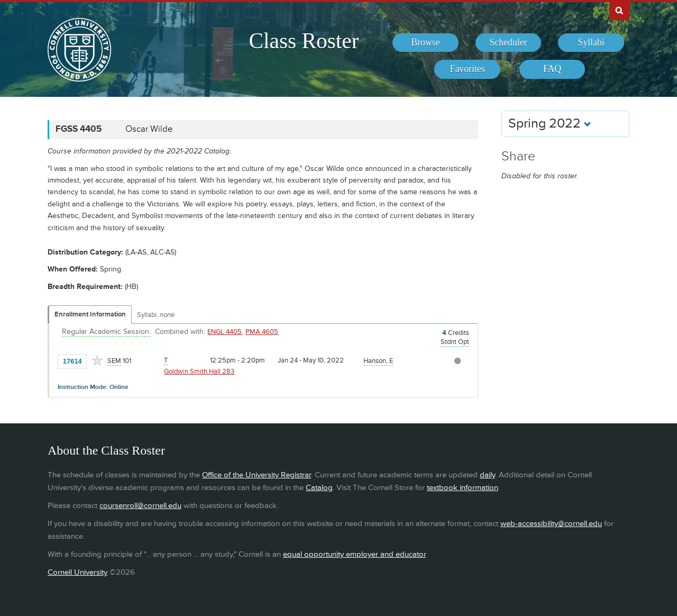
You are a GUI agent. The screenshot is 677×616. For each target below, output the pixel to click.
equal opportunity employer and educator (354, 554)
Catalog (319, 488)
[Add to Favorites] (97, 360)
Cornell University (77, 572)
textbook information (463, 488)
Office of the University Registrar (257, 475)
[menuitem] (426, 43)
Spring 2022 (550, 124)
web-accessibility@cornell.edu (551, 524)
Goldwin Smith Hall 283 (199, 372)
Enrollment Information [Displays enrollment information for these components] (90, 314)
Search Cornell (619, 10)
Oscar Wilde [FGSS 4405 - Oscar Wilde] (149, 129)
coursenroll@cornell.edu (140, 506)
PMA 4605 (262, 332)
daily (487, 475)
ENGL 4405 (225, 332)
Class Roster (304, 41)
